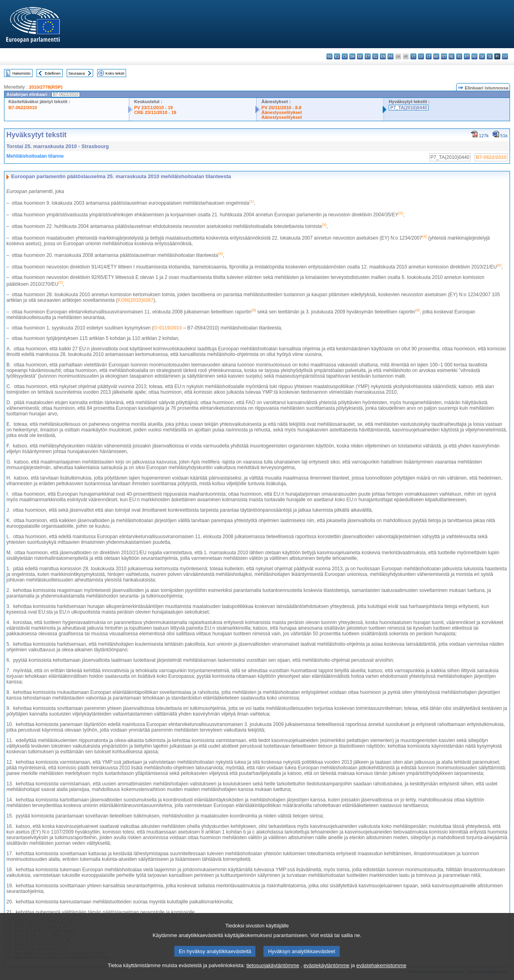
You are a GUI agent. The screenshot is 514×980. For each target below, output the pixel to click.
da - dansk (352, 56)
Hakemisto (21, 73)
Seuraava (76, 73)
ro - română (474, 56)
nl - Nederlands (452, 56)
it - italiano (413, 56)
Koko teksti (115, 73)
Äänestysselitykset (282, 112)
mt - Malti (444, 56)
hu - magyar (436, 56)
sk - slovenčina (482, 56)
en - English (383, 56)
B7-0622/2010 (23, 108)
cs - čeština (345, 56)
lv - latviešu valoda (421, 56)
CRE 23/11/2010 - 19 (155, 112)
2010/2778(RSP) (46, 87)
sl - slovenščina (490, 56)
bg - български (329, 56)
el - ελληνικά (375, 56)
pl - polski (459, 56)
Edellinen (52, 73)
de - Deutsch (360, 56)
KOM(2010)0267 (136, 300)
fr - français (391, 56)
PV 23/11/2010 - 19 (153, 108)
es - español (337, 56)
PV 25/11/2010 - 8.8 (281, 108)
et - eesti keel (368, 56)
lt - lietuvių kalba (429, 56)
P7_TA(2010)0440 (409, 108)
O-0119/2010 (168, 328)
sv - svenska (505, 56)
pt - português (467, 56)
